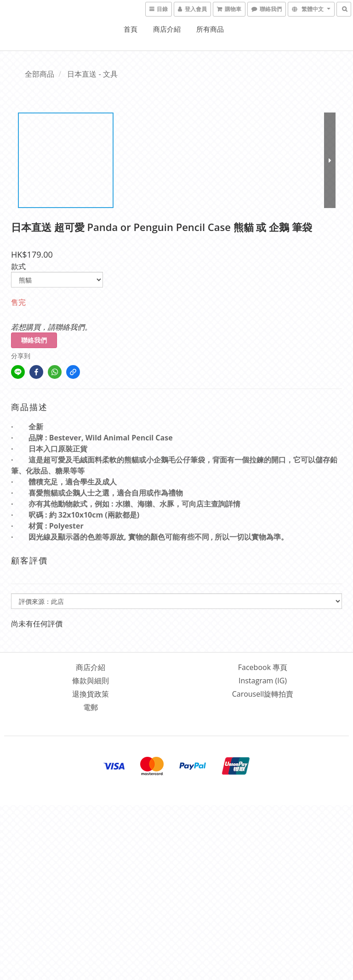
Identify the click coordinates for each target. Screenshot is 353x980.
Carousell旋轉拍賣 (263, 694)
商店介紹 (167, 29)
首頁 (131, 29)
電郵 (91, 707)
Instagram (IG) (263, 681)
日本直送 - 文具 (92, 74)
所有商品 (210, 29)
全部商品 (40, 74)
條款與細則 (91, 681)
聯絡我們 (34, 340)
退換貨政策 (91, 694)
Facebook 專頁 (263, 667)
